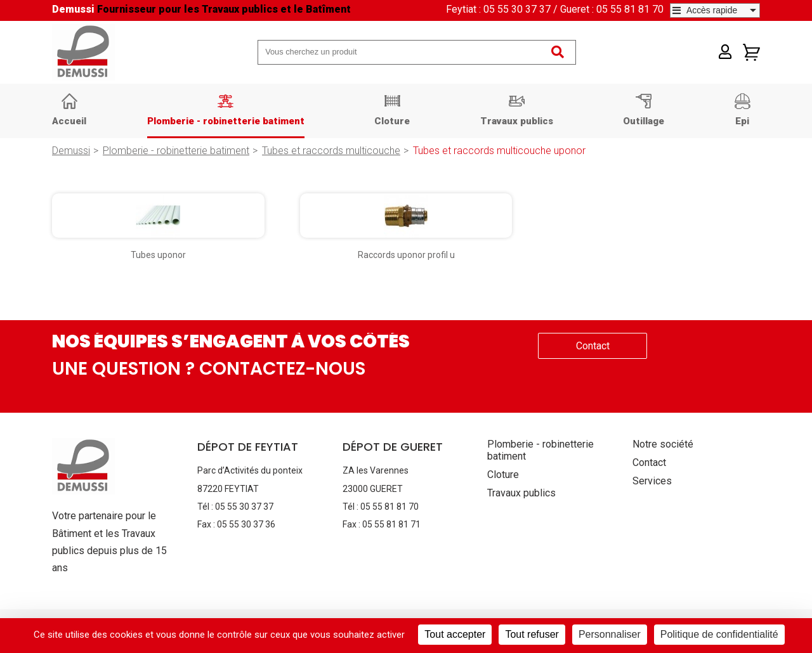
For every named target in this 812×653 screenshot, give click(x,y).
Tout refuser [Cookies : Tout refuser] (532, 634)
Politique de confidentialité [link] (719, 634)
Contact (593, 346)
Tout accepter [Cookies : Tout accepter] (455, 634)
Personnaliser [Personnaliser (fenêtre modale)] (610, 634)
